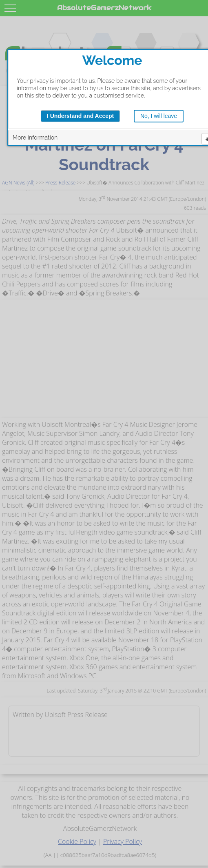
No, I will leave (159, 116)
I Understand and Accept (80, 116)
